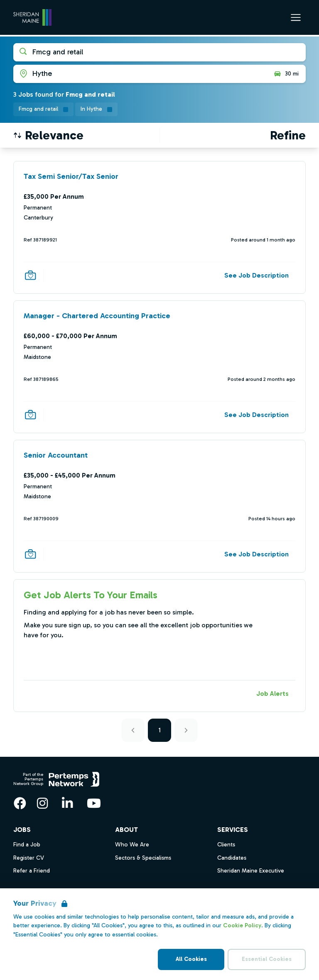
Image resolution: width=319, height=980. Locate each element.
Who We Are (132, 845)
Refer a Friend (32, 871)
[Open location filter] (140, 74)
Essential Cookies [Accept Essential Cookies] (267, 959)
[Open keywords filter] (159, 52)
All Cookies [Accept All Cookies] (191, 959)
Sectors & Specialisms (143, 858)
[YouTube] (94, 803)
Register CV (29, 858)
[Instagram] (42, 803)
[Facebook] (20, 803)
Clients (226, 845)
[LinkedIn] (67, 803)
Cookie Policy (242, 925)
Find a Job (27, 845)
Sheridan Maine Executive (251, 871)
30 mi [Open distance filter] (286, 74)
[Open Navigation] (296, 17)
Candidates (232, 858)
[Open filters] (288, 135)
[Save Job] (30, 275)
